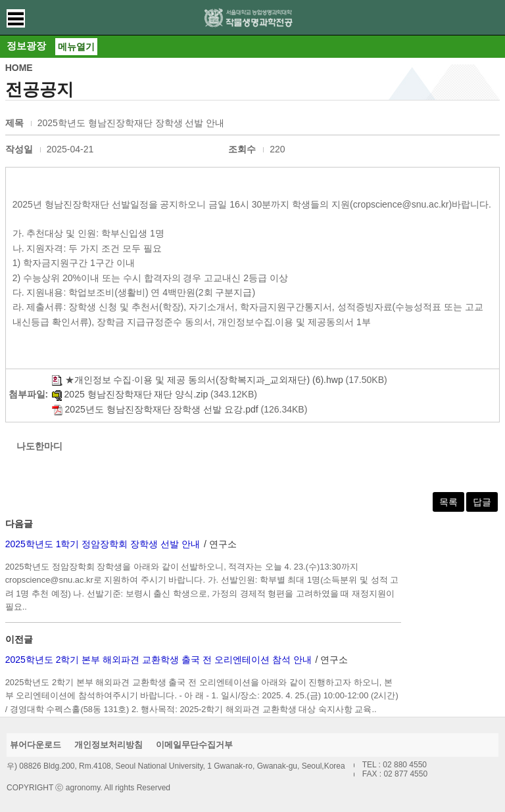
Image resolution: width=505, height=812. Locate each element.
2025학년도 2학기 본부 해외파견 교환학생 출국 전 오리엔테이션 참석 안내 (158, 660)
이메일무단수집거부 (194, 745)
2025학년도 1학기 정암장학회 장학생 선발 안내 (103, 544)
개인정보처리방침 (108, 745)
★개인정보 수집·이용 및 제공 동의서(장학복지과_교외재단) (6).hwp (198, 380)
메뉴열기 (76, 47)
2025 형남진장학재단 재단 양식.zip (130, 394)
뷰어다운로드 (36, 745)
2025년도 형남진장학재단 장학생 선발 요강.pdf (155, 409)
